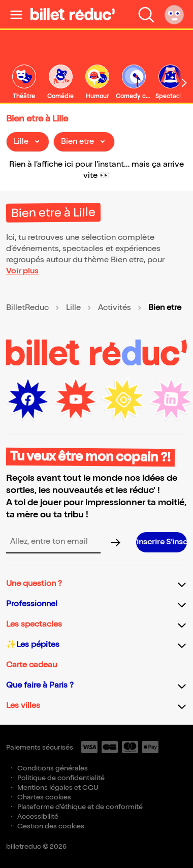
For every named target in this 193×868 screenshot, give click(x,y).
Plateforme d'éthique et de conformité (80, 807)
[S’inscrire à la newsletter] (162, 542)
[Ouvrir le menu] (16, 14)
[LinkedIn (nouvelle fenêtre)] (171, 399)
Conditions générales (53, 768)
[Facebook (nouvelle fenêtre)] (28, 399)
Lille (73, 308)
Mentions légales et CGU (58, 787)
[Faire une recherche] (146, 14)
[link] (24, 83)
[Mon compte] (174, 14)
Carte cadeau (31, 665)
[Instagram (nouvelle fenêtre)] (123, 399)
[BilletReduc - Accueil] (73, 14)
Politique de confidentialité (61, 778)
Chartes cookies (44, 797)
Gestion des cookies (51, 826)
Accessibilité (38, 816)
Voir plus (22, 271)
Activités (115, 308)
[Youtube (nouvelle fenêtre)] (76, 399)
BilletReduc (27, 308)
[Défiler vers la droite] (184, 83)
